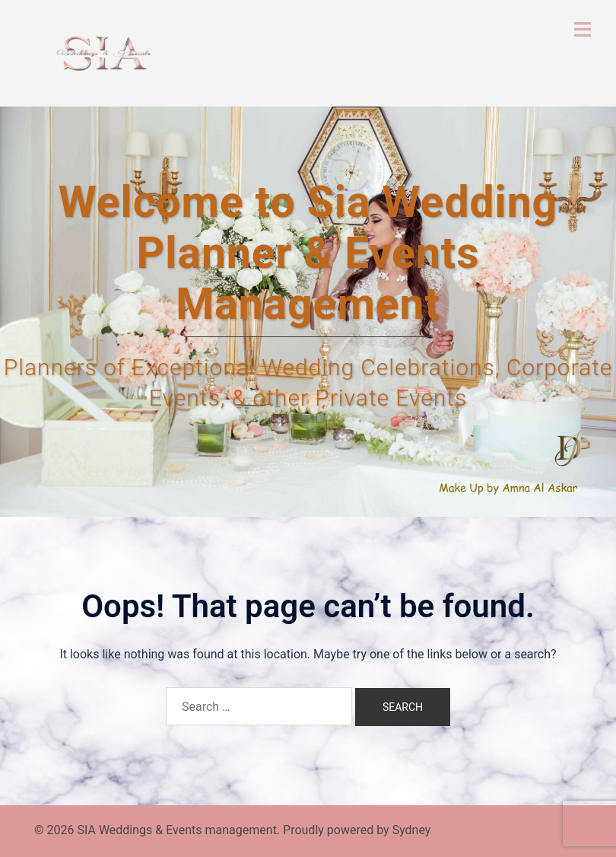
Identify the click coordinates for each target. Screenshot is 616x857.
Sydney (412, 830)
